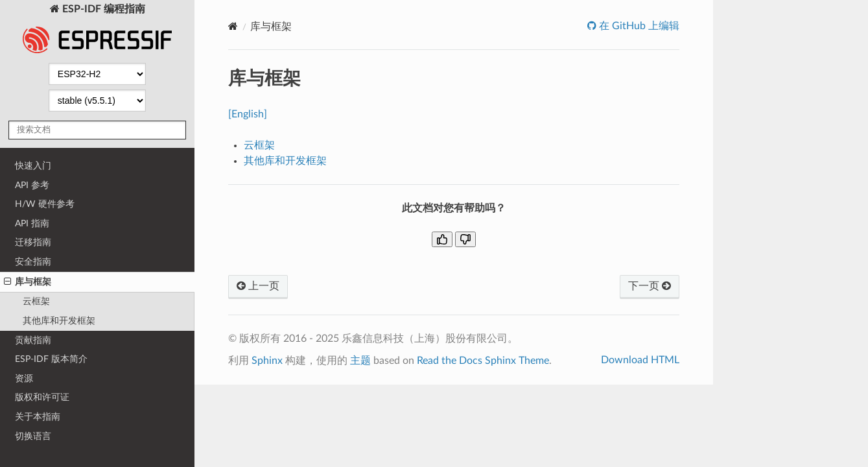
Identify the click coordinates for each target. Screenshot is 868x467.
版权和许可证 (42, 397)
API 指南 (32, 223)
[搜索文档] (97, 130)
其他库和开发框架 (59, 321)
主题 (360, 361)
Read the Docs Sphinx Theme (483, 361)
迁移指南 (33, 242)
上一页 (258, 286)
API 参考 (32, 185)
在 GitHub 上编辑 (638, 26)
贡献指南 (33, 340)
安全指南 (33, 262)
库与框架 (28, 282)
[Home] (233, 26)
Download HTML (640, 360)
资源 (24, 378)
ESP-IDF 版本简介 (51, 359)
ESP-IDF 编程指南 (97, 30)
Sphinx (267, 361)
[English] (248, 114)
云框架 (36, 301)
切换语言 (33, 436)
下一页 (650, 286)
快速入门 (33, 166)
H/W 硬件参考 (45, 204)
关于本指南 (38, 417)
